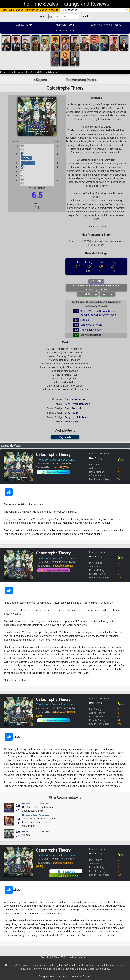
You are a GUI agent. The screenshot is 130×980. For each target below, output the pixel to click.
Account (54, 10)
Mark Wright (72, 422)
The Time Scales (39, 4)
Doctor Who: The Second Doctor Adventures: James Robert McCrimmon (40, 822)
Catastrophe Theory (91, 325)
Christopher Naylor (75, 399)
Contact (87, 976)
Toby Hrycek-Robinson (77, 404)
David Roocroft (73, 408)
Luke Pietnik (71, 413)
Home (4, 72)
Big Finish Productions (67, 965)
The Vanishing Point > (81, 80)
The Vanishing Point (91, 330)
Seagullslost (63, 566)
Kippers (85, 320)
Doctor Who (16, 72)
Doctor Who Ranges (12, 10)
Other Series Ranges (36, 10)
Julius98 (61, 467)
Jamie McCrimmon (88, 294)
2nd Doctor (96, 281)
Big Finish (65, 437)
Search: (44, 16)
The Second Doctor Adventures (43, 72)
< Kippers (40, 80)
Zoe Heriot (108, 294)
